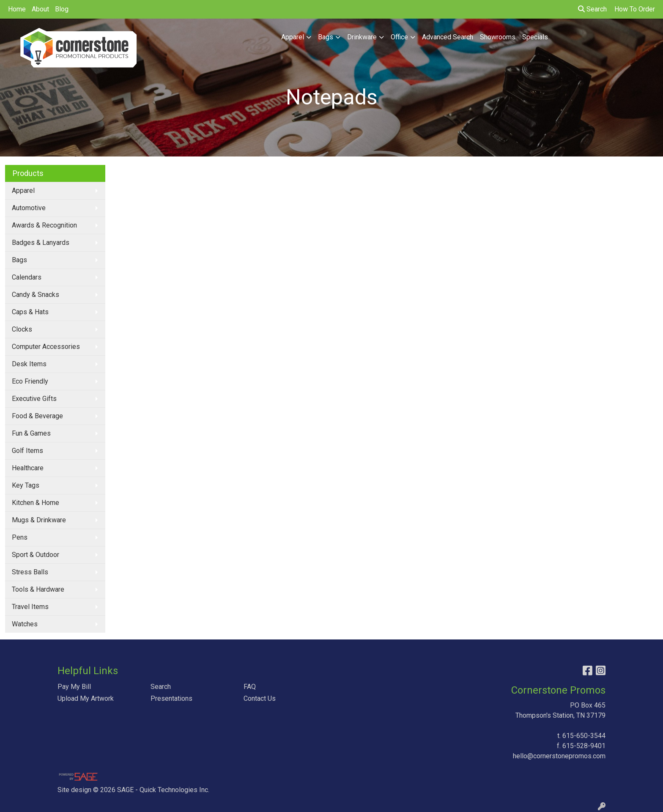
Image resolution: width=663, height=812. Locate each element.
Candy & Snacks (36, 295)
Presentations (171, 698)
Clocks (22, 329)
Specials (535, 37)
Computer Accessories (46, 347)
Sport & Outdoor (36, 555)
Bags (326, 37)
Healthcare (28, 468)
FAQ (250, 687)
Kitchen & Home (36, 503)
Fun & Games (31, 433)
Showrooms (498, 37)
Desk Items (29, 364)
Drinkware (362, 37)
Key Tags (26, 485)
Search (592, 9)
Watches (25, 624)
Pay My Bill (74, 687)
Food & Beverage (37, 416)
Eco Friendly (30, 381)
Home (17, 9)
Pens (20, 537)
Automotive (29, 208)
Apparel (293, 37)
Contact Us (260, 698)
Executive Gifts (34, 399)
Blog (62, 9)
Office (399, 37)
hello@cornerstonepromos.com (559, 756)
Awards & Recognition (44, 225)
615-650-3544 (584, 736)
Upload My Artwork (86, 698)
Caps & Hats (30, 312)
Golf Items (27, 451)
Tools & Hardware (38, 589)
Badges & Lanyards (41, 243)
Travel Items (30, 607)
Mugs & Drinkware (39, 520)
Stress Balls (30, 572)
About (40, 9)
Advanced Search (448, 37)
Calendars (27, 277)
